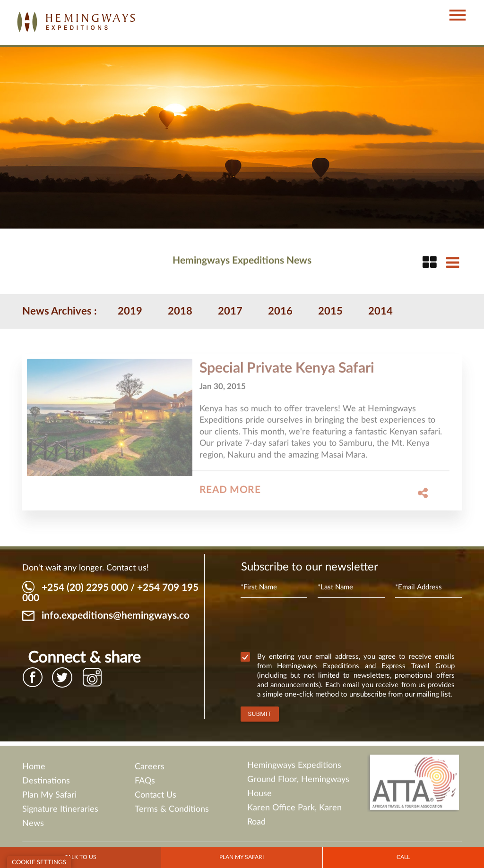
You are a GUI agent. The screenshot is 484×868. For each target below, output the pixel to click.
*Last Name (335, 587)
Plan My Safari (49, 798)
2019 (130, 311)
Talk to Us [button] (81, 857)
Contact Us (156, 798)
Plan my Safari (242, 857)
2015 (330, 311)
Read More (230, 493)
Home (34, 770)
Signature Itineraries (60, 812)
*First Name (259, 587)
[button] (453, 6)
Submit (260, 714)
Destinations (46, 784)
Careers (150, 770)
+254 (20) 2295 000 (85, 588)
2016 (280, 311)
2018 (180, 311)
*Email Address (419, 587)
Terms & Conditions (172, 812)
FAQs (145, 784)
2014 (380, 311)
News (33, 826)
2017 (230, 311)
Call (403, 857)
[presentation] (312, 627)
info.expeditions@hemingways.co (116, 616)
